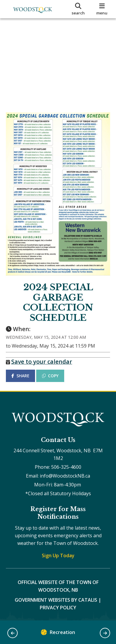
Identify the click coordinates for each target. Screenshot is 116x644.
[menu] (102, 9)
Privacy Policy (58, 608)
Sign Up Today (58, 555)
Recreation (58, 634)
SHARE (20, 376)
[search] (78, 9)
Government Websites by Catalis (56, 600)
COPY (50, 376)
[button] (13, 633)
